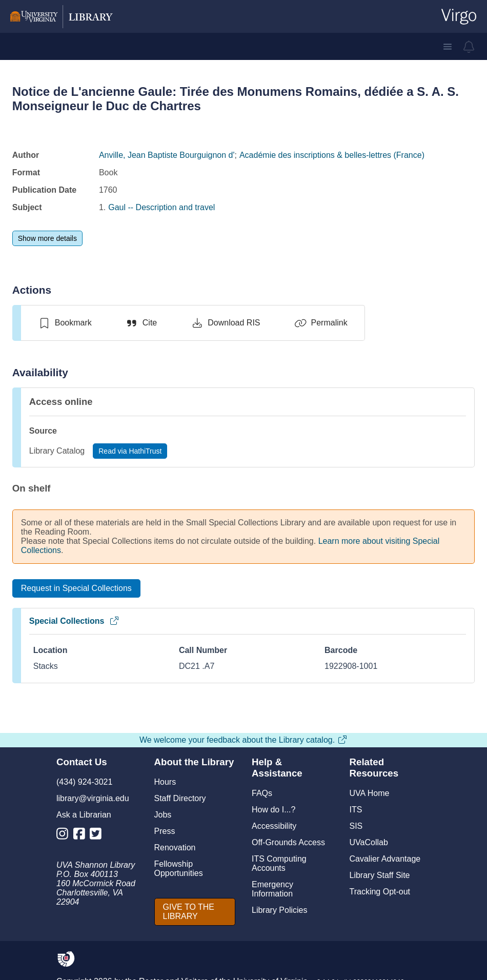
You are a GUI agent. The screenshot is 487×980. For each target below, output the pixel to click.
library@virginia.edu (93, 798)
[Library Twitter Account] (98, 836)
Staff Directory (180, 798)
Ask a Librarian (84, 815)
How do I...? (273, 810)
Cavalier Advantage (385, 859)
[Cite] (141, 323)
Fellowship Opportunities (179, 869)
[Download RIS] (225, 323)
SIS (356, 826)
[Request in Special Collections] (76, 588)
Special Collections (75, 621)
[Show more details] (47, 238)
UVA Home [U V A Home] (370, 793)
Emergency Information (272, 889)
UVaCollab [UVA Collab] (369, 842)
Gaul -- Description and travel (161, 207)
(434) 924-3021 (84, 782)
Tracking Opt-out (380, 892)
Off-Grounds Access (288, 842)
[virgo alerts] (469, 47)
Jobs (163, 815)
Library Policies (279, 910)
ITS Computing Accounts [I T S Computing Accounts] (279, 863)
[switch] (65, 323)
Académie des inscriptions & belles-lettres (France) (332, 155)
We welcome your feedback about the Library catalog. (243, 740)
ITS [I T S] (356, 810)
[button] (448, 47)
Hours (165, 782)
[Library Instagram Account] (65, 836)
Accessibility (274, 826)
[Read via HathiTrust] (130, 451)
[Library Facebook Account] (82, 836)
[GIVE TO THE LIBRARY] (195, 912)
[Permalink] (321, 323)
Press (165, 831)
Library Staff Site (380, 875)
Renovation (175, 848)
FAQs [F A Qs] (262, 793)
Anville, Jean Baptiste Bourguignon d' (167, 155)
